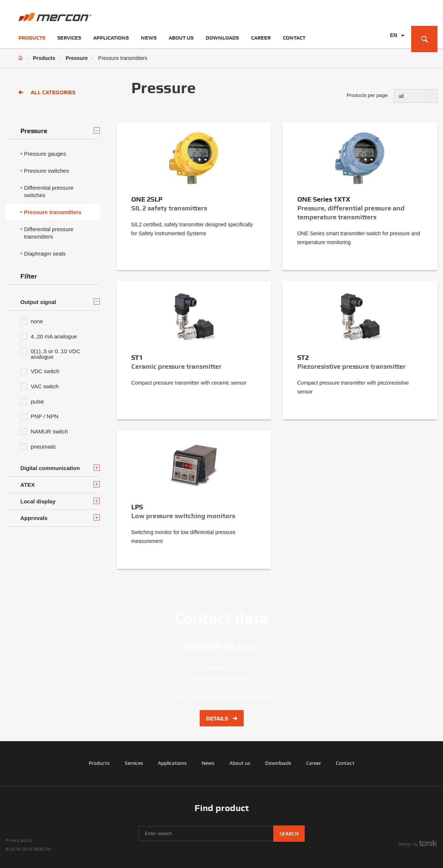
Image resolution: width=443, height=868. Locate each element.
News (149, 38)
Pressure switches (47, 171)
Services (69, 38)
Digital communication (60, 468)
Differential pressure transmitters (49, 233)
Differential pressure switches (49, 191)
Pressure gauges (45, 154)
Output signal (60, 302)
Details (222, 719)
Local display (60, 501)
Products (32, 38)
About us (181, 38)
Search (289, 834)
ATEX (60, 484)
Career (261, 38)
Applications (111, 38)
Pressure (77, 58)
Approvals (60, 518)
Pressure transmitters (53, 212)
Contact (294, 38)
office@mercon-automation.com (231, 697)
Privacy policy (19, 840)
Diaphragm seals (45, 254)
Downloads (222, 38)
